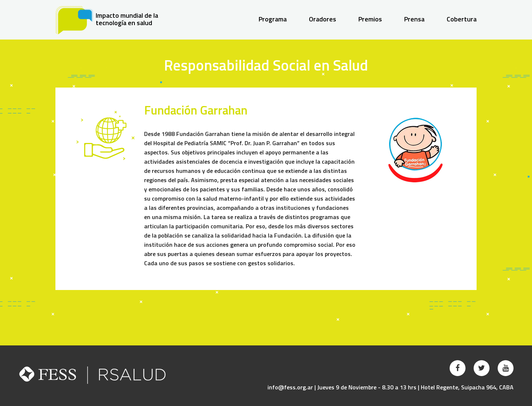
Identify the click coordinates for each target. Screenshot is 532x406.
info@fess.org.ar (290, 387)
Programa (273, 19)
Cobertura (462, 19)
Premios (370, 19)
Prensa (414, 19)
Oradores (323, 19)
